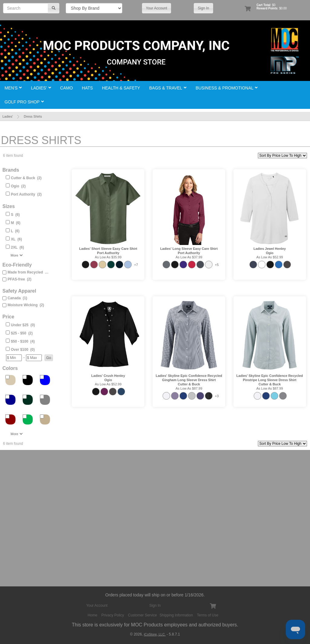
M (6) (16, 223)
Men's (13, 88)
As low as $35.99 (108, 257)
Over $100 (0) (23, 350)
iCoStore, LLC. (155, 634)
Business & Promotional (227, 88)
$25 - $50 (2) (22, 333)
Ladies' (41, 88)
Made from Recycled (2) (28, 272)
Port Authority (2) (26, 194)
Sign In (203, 8)
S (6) (15, 215)
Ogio (270, 253)
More (17, 255)
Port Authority (108, 253)
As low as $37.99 (189, 257)
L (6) (15, 231)
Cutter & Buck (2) (26, 178)
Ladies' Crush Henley (108, 376)
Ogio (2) (18, 186)
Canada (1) (17, 298)
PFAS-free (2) (20, 279)
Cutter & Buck (189, 384)
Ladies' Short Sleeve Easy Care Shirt (108, 249)
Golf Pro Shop (24, 102)
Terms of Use (208, 615)
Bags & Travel (168, 88)
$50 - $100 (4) (23, 341)
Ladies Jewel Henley (270, 249)
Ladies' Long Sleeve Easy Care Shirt (189, 249)
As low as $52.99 (270, 257)
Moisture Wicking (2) (26, 305)
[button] (49, 358)
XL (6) (16, 239)
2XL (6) (17, 247)
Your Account (157, 8)
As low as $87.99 (189, 388)
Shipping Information (176, 615)
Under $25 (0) (23, 325)
